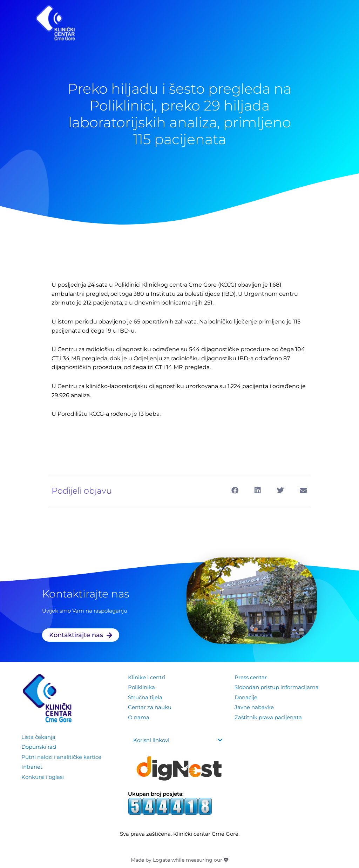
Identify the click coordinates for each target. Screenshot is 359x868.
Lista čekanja (38, 737)
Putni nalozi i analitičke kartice (61, 757)
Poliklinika (141, 687)
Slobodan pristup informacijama (277, 687)
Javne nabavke (254, 707)
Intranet (32, 766)
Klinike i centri (147, 677)
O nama (139, 716)
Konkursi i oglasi (43, 776)
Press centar (251, 677)
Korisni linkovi (151, 740)
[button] (235, 490)
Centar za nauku (150, 707)
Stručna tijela (145, 697)
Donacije (246, 697)
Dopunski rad (39, 747)
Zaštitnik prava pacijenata (268, 716)
